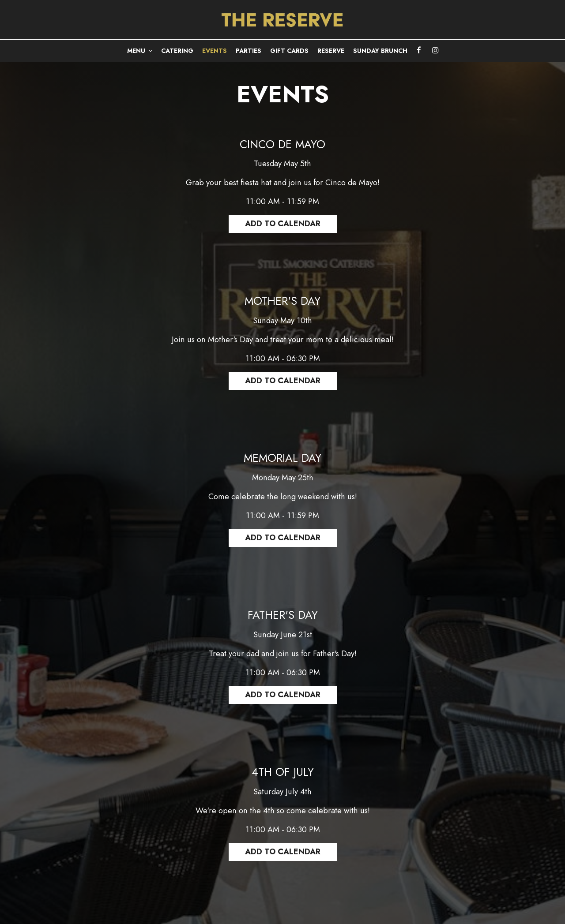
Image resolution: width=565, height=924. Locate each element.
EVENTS (215, 51)
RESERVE (331, 51)
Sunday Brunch (380, 51)
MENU (140, 51)
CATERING (177, 51)
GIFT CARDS (289, 51)
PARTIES (249, 51)
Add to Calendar (283, 224)
